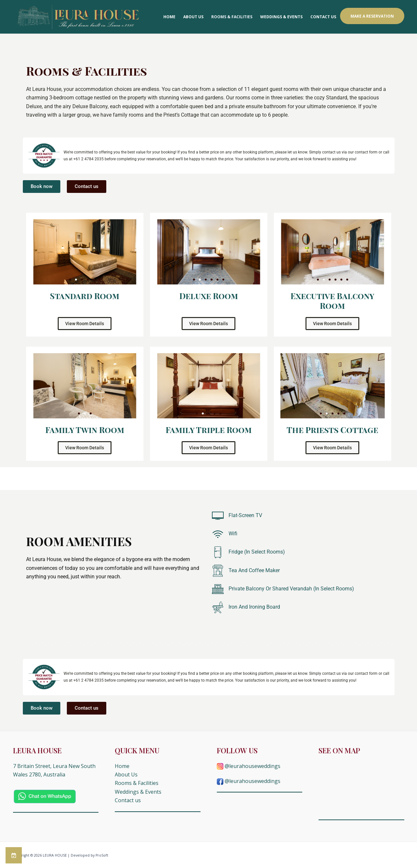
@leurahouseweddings (249, 766)
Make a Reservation (372, 16)
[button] (70, 280)
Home (169, 17)
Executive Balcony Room (332, 301)
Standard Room (85, 296)
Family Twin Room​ (85, 430)
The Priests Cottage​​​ (332, 430)
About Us (193, 17)
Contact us (323, 17)
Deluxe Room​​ (209, 296)
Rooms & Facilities (232, 17)
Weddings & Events (281, 17)
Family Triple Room (209, 430)
